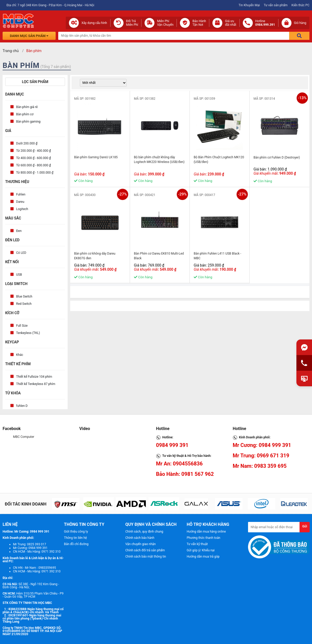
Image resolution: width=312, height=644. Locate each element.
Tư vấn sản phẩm (276, 5)
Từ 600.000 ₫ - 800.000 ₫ (33, 165)
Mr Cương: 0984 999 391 (262, 445)
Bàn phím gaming (28, 122)
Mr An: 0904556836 (179, 464)
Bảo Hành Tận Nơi (199, 23)
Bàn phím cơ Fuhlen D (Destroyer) (277, 157)
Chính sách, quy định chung (144, 532)
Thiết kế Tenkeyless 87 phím (36, 384)
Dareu (20, 202)
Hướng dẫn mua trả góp (203, 557)
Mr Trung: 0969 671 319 (261, 456)
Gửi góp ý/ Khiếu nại (201, 550)
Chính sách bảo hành (140, 538)
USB (19, 275)
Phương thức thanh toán (203, 538)
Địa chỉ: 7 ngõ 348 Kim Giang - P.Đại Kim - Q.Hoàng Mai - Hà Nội (50, 5)
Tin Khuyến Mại (249, 5)
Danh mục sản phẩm (29, 36)
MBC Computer (24, 437)
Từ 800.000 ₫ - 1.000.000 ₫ (35, 173)
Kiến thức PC (300, 5)
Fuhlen (21, 194)
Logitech (22, 209)
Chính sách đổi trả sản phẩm (145, 550)
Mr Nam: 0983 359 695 (260, 466)
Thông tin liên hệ (75, 538)
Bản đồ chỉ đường (76, 544)
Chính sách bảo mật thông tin (146, 557)
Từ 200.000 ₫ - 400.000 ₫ (33, 151)
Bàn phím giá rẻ (27, 107)
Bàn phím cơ (25, 114)
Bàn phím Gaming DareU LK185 (96, 157)
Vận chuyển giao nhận (141, 544)
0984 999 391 (172, 445)
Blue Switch (24, 296)
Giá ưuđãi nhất (230, 23)
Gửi (305, 526)
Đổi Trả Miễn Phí (132, 23)
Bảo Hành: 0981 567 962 (185, 474)
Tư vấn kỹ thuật (197, 544)
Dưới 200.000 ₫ (27, 143)
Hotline (265, 23)
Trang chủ (11, 51)
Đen (19, 231)
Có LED (21, 253)
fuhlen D (22, 406)
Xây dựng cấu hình (94, 23)
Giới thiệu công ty (76, 532)
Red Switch (24, 304)
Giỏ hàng (300, 23)
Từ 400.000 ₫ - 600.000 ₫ (33, 158)
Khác (20, 355)
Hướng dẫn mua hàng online (206, 532)
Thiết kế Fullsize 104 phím (34, 377)
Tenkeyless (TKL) (28, 333)
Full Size (22, 326)
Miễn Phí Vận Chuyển (165, 23)
